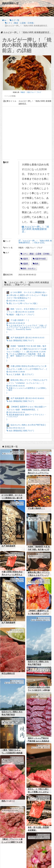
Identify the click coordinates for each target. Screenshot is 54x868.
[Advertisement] (25, 133)
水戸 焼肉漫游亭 (8, 545)
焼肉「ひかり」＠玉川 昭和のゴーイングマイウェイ (38, 473)
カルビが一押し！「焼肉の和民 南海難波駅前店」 (35, 229)
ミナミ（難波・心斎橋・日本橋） (36, 254)
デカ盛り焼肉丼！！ (36, 508)
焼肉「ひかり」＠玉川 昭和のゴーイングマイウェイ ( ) (27, 312)
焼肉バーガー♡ (8, 796)
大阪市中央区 (40, 259)
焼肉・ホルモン (29, 268)
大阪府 (25, 264)
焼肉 (36, 264)
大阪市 (25, 259)
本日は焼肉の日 (8, 671)
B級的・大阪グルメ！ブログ (31, 92)
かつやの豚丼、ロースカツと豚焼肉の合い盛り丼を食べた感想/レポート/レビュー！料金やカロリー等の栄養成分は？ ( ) (27, 298)
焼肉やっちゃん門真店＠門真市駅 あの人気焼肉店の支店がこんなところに (38, 737)
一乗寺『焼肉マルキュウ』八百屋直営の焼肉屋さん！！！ (12, 749)
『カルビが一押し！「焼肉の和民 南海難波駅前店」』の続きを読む (35, 242)
